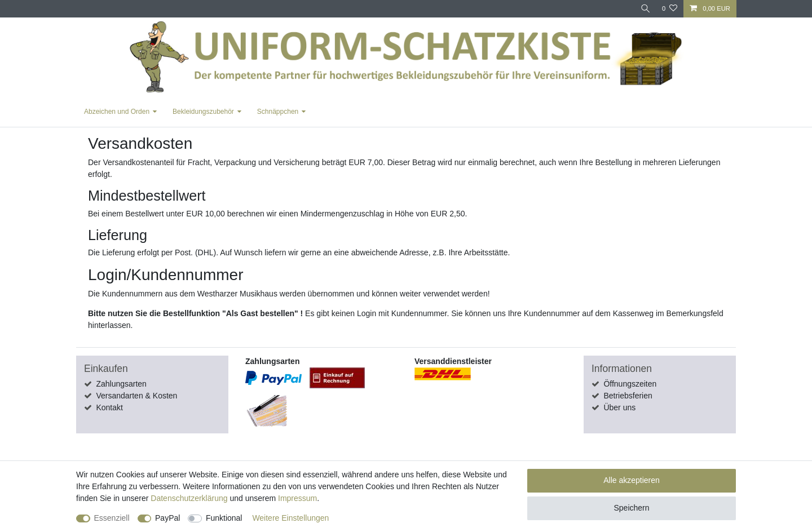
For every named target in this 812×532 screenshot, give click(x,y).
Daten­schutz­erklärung (189, 498)
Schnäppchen (278, 112)
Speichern (631, 508)
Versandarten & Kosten (136, 396)
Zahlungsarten (121, 384)
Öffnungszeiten (630, 384)
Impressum (297, 498)
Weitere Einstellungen (290, 518)
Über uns (619, 407)
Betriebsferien (628, 396)
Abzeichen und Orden (117, 112)
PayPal (167, 518)
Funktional (224, 518)
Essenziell (112, 518)
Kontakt (109, 407)
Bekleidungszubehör (203, 112)
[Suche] (645, 9)
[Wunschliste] (670, 9)
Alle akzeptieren (632, 480)
